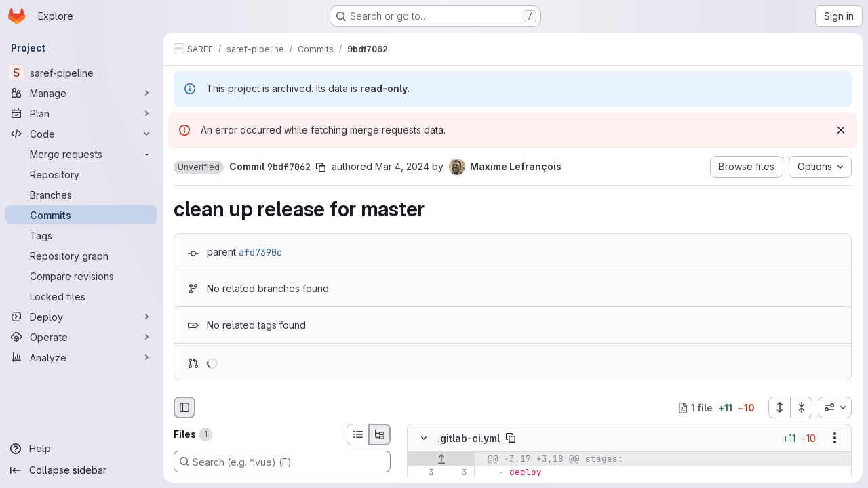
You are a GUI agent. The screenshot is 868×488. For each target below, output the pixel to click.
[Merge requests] (81, 154)
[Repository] (81, 174)
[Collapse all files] (802, 407)
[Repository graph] (81, 256)
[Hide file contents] (424, 439)
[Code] (81, 134)
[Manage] (81, 93)
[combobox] (835, 407)
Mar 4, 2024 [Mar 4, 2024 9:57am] (402, 166)
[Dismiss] (841, 130)
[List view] (357, 434)
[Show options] (835, 439)
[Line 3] (422, 473)
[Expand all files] (779, 407)
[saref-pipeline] (81, 73)
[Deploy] (81, 317)
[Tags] (81, 235)
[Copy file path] (511, 439)
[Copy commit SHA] (321, 167)
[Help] (81, 449)
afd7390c (260, 252)
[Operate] (81, 337)
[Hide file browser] (184, 407)
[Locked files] (81, 296)
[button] (199, 167)
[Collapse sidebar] (81, 470)
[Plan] (81, 113)
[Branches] (81, 195)
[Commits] (81, 215)
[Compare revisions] (81, 276)
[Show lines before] (441, 460)
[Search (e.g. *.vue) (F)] (282, 462)
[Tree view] (380, 434)
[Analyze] (81, 357)
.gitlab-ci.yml (469, 438)
